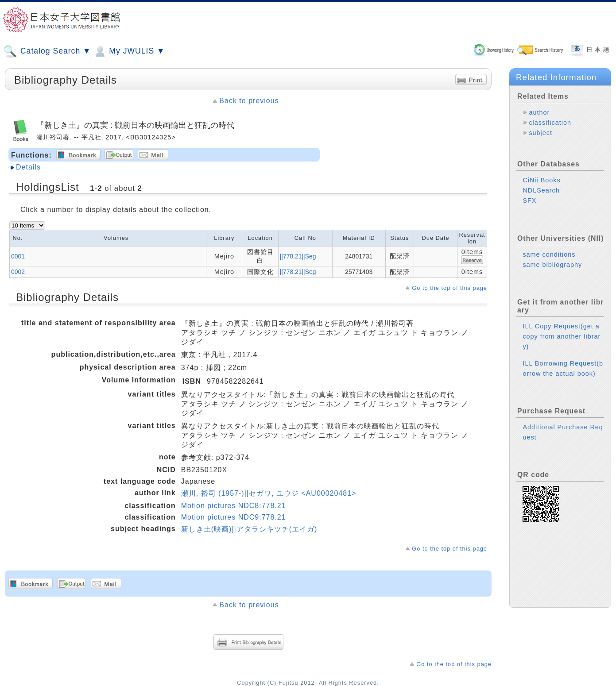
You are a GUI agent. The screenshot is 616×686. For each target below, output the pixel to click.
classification (550, 123)
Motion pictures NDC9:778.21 (234, 517)
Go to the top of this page (449, 288)
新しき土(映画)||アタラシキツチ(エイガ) (249, 529)
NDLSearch (541, 190)
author (539, 112)
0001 (18, 256)
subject (540, 133)
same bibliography (552, 265)
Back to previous (249, 101)
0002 (18, 272)
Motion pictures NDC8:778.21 (234, 506)
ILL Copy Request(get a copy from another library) (562, 336)
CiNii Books (541, 180)
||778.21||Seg (298, 256)
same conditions (549, 254)
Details (28, 167)
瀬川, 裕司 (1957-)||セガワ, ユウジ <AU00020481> (269, 493)
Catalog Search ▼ (47, 51)
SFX (529, 200)
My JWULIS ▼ (129, 51)
